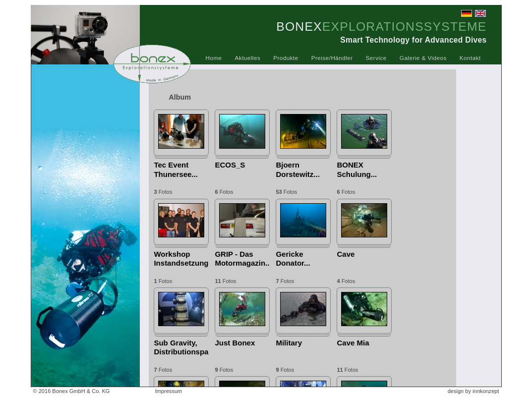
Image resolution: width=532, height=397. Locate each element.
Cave (346, 254)
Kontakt (470, 58)
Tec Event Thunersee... (176, 169)
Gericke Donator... (293, 258)
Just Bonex (235, 343)
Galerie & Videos (423, 58)
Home (214, 58)
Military (289, 343)
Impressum (169, 391)
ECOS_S (230, 165)
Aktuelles (248, 58)
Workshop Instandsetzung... (181, 258)
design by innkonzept (473, 391)
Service (376, 58)
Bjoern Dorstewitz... (297, 169)
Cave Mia (353, 343)
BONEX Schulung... (357, 169)
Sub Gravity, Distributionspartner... (181, 347)
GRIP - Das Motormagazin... (242, 258)
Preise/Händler (332, 58)
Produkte (286, 58)
